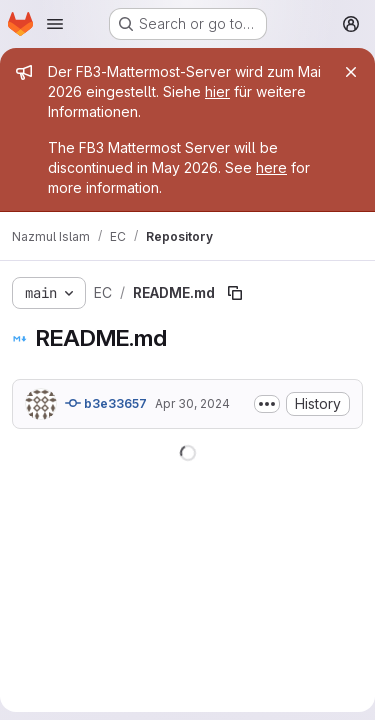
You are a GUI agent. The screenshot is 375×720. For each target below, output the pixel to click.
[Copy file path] (235, 293)
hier (217, 91)
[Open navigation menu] (55, 24)
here (271, 167)
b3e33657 (106, 403)
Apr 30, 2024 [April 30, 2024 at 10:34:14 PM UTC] (192, 403)
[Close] (351, 72)
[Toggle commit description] (267, 404)
